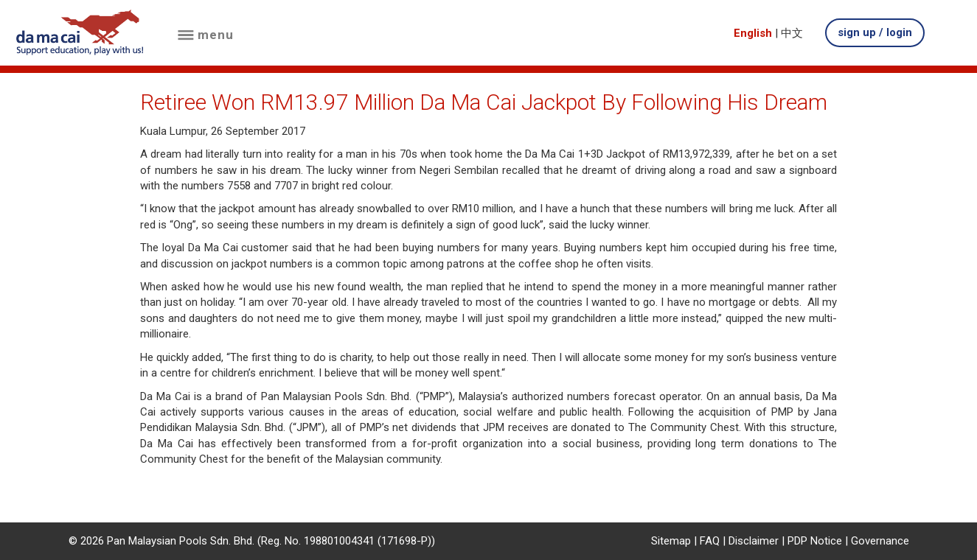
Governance (880, 541)
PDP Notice (815, 541)
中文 (792, 33)
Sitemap (671, 541)
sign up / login (875, 32)
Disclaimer (754, 541)
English (753, 33)
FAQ (710, 541)
